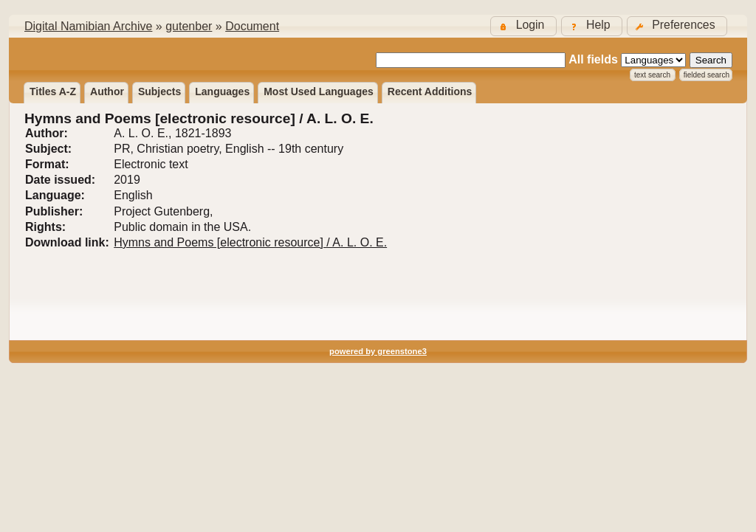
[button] (677, 26)
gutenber (189, 26)
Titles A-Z (53, 91)
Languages (222, 91)
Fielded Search (707, 75)
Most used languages (319, 91)
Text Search (652, 75)
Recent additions (430, 91)
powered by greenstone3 (378, 351)
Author (107, 91)
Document (252, 26)
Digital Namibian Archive (88, 26)
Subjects (159, 91)
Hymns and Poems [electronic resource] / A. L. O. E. (250, 242)
